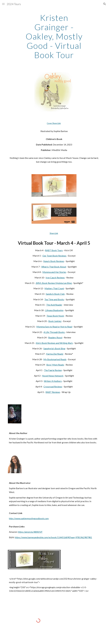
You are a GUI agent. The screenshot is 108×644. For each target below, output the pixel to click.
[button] (3, 4)
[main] (54, 36)
